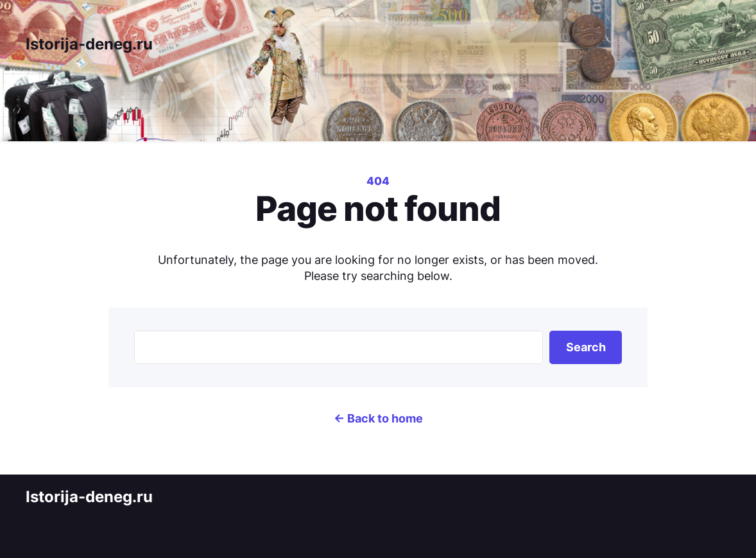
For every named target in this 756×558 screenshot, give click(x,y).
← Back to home (378, 418)
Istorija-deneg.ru (89, 44)
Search (586, 347)
